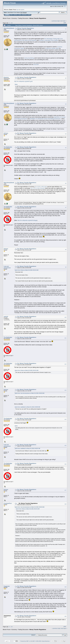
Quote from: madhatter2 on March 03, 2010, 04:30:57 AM (27, 448)
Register (24, 15)
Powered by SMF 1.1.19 (26, 641)
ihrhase (6, 133)
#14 (65, 419)
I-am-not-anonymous (7, 267)
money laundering (29, 58)
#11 (65, 338)
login (18, 10)
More (29, 15)
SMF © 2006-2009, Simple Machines (41, 641)
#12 (65, 364)
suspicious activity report (52, 48)
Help (11, 15)
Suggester (7, 586)
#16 (65, 464)
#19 (65, 587)
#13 (65, 390)
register (22, 10)
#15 (65, 445)
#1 (66, 29)
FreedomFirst (8, 503)
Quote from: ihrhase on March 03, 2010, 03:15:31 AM (27, 270)
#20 (65, 616)
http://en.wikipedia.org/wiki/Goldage (27, 220)
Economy (14, 18)
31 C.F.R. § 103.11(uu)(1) (38, 188)
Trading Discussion (23, 18)
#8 (66, 250)
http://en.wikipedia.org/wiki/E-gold (23, 81)
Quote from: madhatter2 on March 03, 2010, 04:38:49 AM (27, 407)
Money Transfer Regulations (38, 18)
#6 (66, 183)
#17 (65, 490)
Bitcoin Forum (7, 18)
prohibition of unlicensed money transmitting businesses (45, 119)
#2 (66, 78)
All (12, 23)
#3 (66, 104)
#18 (65, 504)
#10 (65, 317)
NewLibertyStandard (10, 28)
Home (7, 15)
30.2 (21, 13)
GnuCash (36, 64)
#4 (66, 134)
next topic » (63, 21)
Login (20, 15)
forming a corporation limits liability (48, 40)
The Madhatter (8, 147)
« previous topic (56, 21)
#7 (66, 207)
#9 (66, 267)
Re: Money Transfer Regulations (27, 77)
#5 (66, 148)
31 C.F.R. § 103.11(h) (41, 187)
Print (65, 23)
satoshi (6, 317)
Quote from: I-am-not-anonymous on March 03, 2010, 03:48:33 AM (30, 393)
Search (16, 15)
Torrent (25, 13)
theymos (6, 77)
